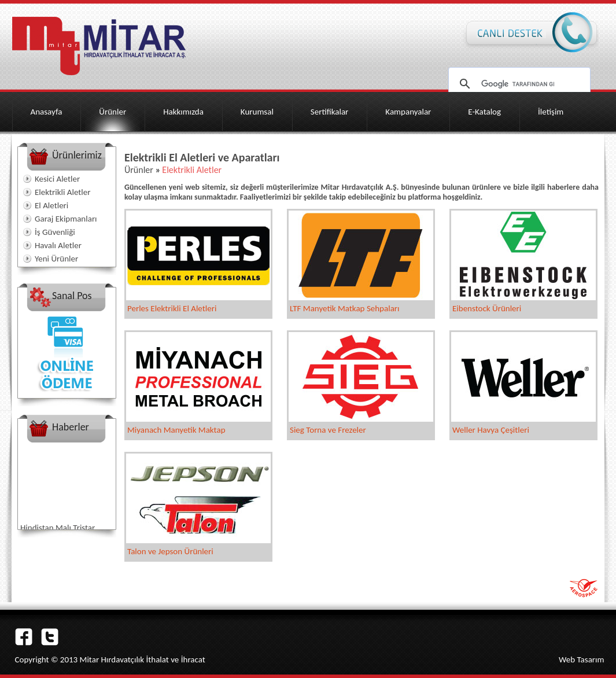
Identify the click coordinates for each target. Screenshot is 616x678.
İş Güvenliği (55, 232)
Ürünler (112, 112)
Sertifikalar (330, 112)
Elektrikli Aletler (62, 192)
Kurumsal (257, 112)
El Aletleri (51, 205)
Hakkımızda (183, 112)
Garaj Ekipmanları (66, 219)
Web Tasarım (582, 659)
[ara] (518, 84)
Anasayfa (47, 112)
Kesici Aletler (57, 179)
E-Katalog (484, 112)
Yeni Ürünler (56, 259)
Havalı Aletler (58, 245)
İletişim (551, 112)
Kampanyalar (408, 112)
